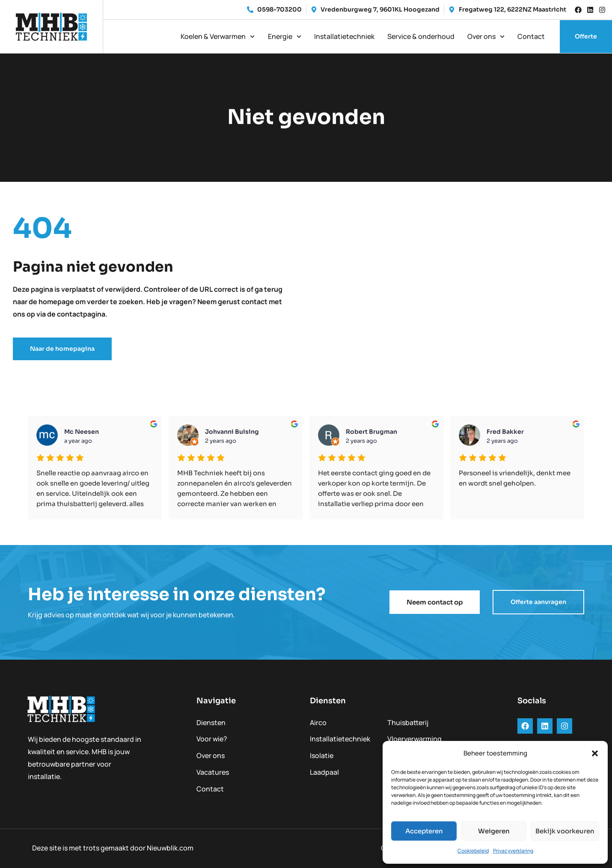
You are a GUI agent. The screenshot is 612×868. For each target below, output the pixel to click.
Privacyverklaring (513, 851)
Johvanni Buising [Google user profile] (232, 432)
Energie (285, 37)
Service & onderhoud (421, 36)
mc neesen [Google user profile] (82, 432)
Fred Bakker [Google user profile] (505, 432)
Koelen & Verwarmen (218, 37)
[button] (595, 753)
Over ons (486, 37)
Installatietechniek (344, 36)
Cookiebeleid (473, 851)
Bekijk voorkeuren (565, 831)
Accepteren (424, 831)
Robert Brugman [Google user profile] (371, 432)
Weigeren (494, 831)
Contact (531, 36)
